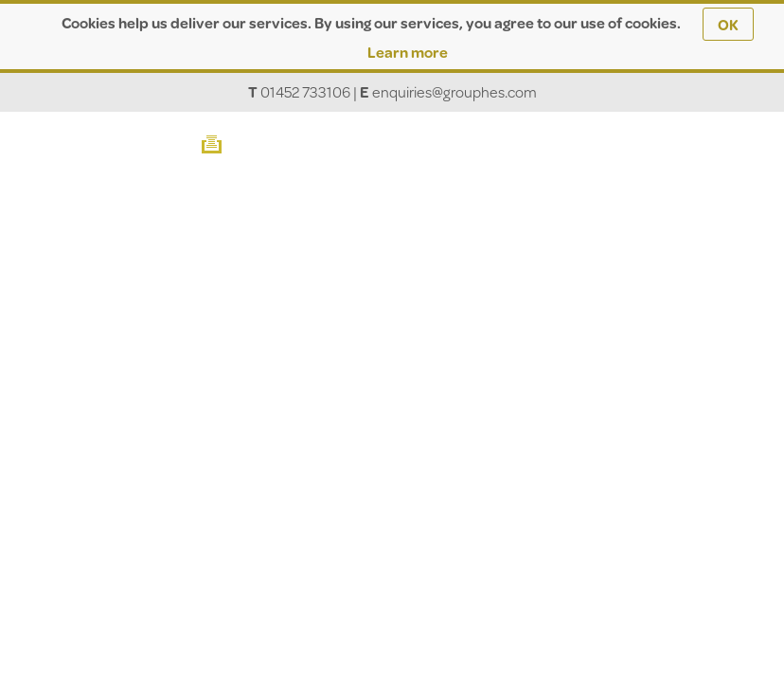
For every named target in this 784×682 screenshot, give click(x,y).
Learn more (408, 52)
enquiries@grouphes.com (454, 91)
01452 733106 (305, 91)
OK (728, 24)
